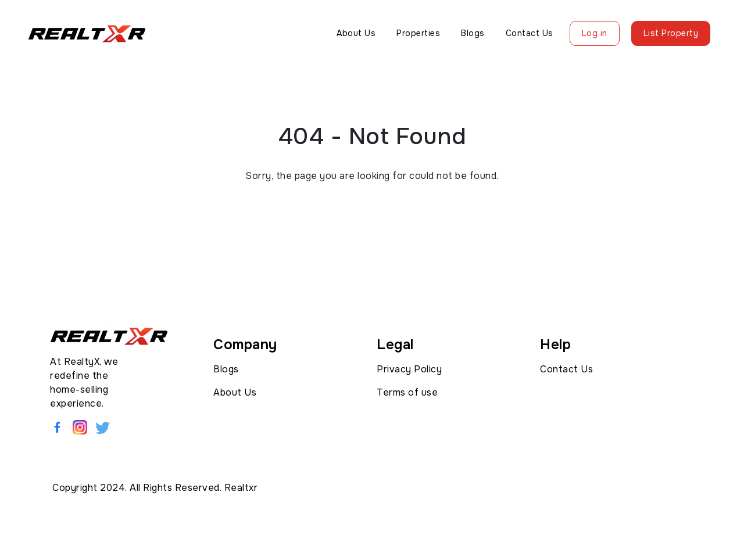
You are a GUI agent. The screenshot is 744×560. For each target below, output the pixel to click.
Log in (595, 33)
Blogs (473, 33)
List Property (671, 33)
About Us (356, 33)
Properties (418, 33)
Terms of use (407, 392)
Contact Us (530, 33)
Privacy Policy (409, 369)
